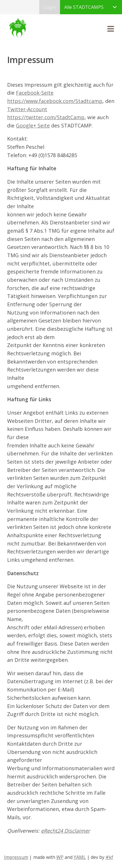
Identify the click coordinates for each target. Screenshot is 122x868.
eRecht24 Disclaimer (65, 831)
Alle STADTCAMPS (84, 7)
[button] (111, 29)
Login (50, 7)
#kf (109, 857)
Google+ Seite (33, 125)
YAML (80, 857)
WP (60, 857)
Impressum (16, 857)
